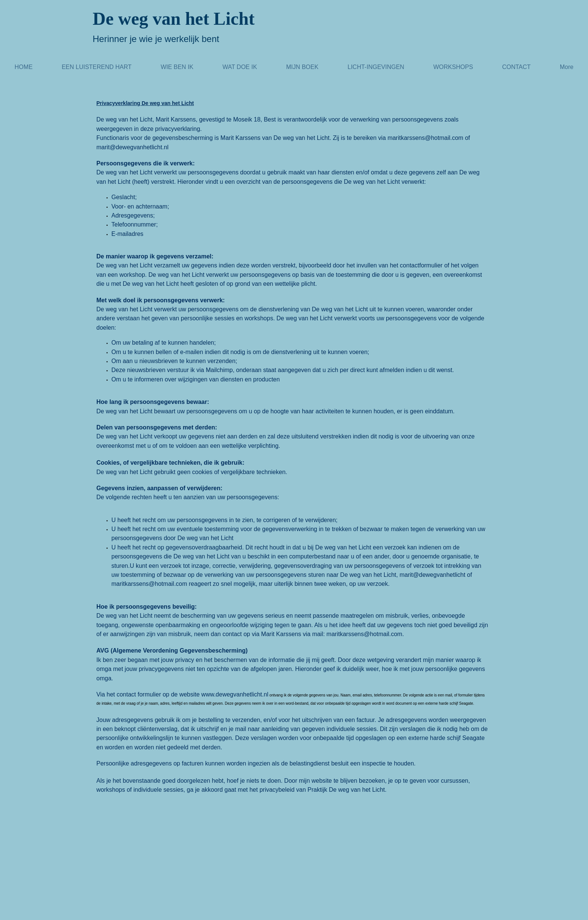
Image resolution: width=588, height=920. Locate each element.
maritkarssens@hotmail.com (425, 138)
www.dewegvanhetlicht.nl (235, 694)
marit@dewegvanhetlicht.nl (132, 147)
